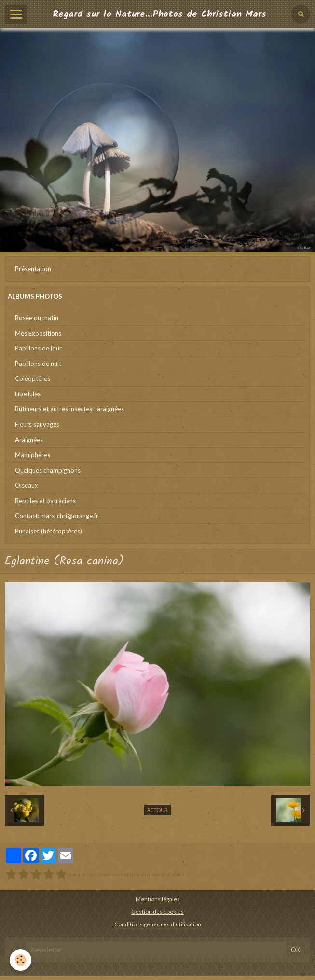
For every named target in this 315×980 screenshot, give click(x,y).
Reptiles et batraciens (45, 501)
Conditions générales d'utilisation (158, 924)
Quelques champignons (48, 470)
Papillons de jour (38, 348)
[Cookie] (21, 960)
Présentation (33, 269)
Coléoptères (33, 378)
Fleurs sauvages (37, 424)
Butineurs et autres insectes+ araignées (69, 409)
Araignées (29, 440)
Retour (157, 810)
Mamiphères (33, 455)
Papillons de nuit (38, 364)
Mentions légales (158, 899)
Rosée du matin (37, 318)
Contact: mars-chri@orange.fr (57, 516)
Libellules (28, 394)
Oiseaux (27, 485)
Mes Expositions (38, 333)
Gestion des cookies (157, 911)
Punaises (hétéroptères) (48, 531)
